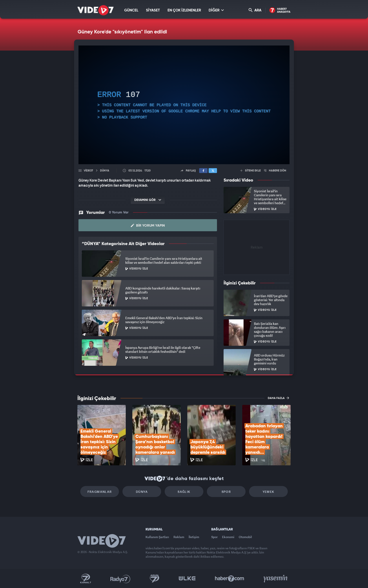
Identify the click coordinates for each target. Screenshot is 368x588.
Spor (226, 492)
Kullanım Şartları (157, 537)
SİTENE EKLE (250, 171)
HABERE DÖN (275, 171)
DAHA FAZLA (278, 398)
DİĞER (216, 10)
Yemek (269, 492)
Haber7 (230, 579)
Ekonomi (228, 537)
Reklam (179, 537)
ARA (255, 10)
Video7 (88, 171)
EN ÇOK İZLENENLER (184, 10)
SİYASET (153, 10)
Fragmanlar (100, 492)
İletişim (194, 537)
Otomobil (245, 537)
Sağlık (184, 492)
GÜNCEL (131, 10)
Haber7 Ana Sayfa (280, 10)
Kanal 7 (86, 579)
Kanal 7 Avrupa (155, 579)
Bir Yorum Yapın (148, 226)
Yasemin (276, 579)
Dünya (142, 492)
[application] (184, 105)
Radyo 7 (120, 579)
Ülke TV (187, 579)
